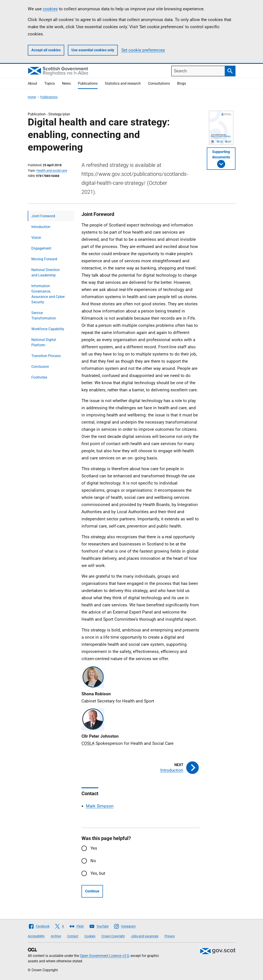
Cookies (90, 936)
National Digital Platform (44, 342)
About (32, 83)
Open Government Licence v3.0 (104, 956)
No (93, 861)
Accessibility (36, 936)
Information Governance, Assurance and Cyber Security (48, 294)
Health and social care (52, 170)
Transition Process (46, 356)
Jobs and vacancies (145, 936)
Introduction (41, 227)
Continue (92, 891)
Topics (50, 83)
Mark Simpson (100, 806)
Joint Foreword (43, 216)
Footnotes (39, 377)
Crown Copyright (113, 936)
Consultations (159, 83)
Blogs (182, 83)
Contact (73, 936)
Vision (36, 238)
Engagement (41, 248)
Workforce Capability (48, 329)
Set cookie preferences (143, 50)
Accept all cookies (46, 50)
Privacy (170, 936)
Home (32, 97)
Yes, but (98, 873)
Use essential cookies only (93, 50)
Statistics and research (123, 83)
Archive (56, 936)
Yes (94, 848)
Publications (88, 83)
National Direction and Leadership (46, 272)
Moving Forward (44, 259)
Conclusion (40, 367)
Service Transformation (44, 316)
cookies (50, 9)
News (66, 83)
